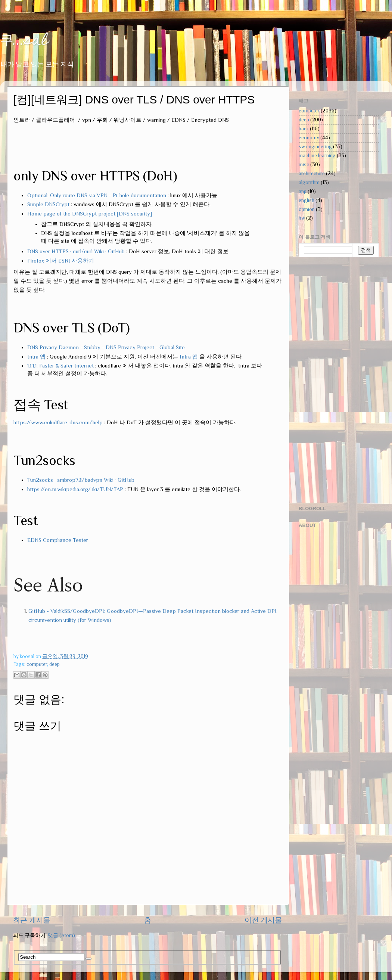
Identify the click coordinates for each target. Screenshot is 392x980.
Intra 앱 (36, 357)
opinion (307, 209)
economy (309, 138)
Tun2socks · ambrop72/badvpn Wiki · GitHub (81, 480)
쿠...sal (24, 41)
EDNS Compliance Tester (58, 540)
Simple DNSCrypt (48, 204)
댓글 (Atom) (61, 935)
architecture (312, 173)
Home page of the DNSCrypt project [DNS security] (90, 214)
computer (37, 664)
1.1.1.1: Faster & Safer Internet (60, 366)
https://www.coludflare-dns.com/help (58, 422)
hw (302, 218)
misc (304, 165)
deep (55, 664)
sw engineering (315, 147)
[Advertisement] (329, 381)
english (307, 200)
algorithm (309, 182)
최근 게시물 (32, 920)
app (303, 191)
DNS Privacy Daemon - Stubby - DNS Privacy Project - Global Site (106, 347)
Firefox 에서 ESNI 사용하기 (61, 261)
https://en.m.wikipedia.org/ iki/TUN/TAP (75, 489)
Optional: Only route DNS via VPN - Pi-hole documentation (97, 195)
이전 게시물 (263, 920)
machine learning (317, 156)
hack (304, 129)
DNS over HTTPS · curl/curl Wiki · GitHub (76, 251)
